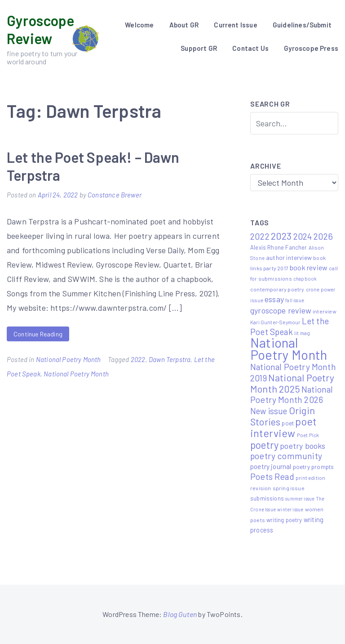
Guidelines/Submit (302, 25)
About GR (184, 25)
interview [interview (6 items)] (325, 311)
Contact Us (250, 48)
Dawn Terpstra (170, 359)
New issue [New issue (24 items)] (269, 411)
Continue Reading (38, 334)
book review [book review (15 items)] (309, 267)
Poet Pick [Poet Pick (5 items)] (308, 435)
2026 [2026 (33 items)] (323, 236)
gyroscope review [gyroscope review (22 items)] (281, 310)
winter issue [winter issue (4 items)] (290, 509)
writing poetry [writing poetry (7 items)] (284, 520)
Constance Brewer (115, 195)
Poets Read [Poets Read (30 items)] (272, 476)
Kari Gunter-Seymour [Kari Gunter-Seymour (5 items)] (275, 322)
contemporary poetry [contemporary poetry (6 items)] (277, 289)
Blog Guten (180, 614)
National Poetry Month (69, 359)
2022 (138, 359)
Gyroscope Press (311, 48)
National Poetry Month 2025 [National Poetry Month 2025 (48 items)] (292, 383)
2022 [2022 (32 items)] (260, 236)
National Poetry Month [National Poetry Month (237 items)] (289, 349)
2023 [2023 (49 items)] (281, 236)
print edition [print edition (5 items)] (310, 478)
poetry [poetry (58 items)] (264, 445)
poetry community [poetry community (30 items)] (286, 456)
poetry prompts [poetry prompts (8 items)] (314, 467)
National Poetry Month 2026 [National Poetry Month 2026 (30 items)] (292, 394)
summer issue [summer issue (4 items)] (300, 499)
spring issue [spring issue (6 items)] (289, 488)
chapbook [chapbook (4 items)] (305, 279)
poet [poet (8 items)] (288, 423)
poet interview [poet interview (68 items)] (283, 427)
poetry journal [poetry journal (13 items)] (271, 466)
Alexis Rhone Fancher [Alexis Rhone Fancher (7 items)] (279, 247)
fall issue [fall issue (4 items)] (295, 300)
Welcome (139, 25)
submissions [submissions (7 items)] (267, 498)
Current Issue (235, 25)
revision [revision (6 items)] (261, 488)
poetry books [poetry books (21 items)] (303, 446)
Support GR (199, 48)
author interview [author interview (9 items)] (289, 257)
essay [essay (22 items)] (274, 299)
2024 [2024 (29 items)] (303, 236)
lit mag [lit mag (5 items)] (302, 333)
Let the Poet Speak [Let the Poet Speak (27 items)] (290, 326)
